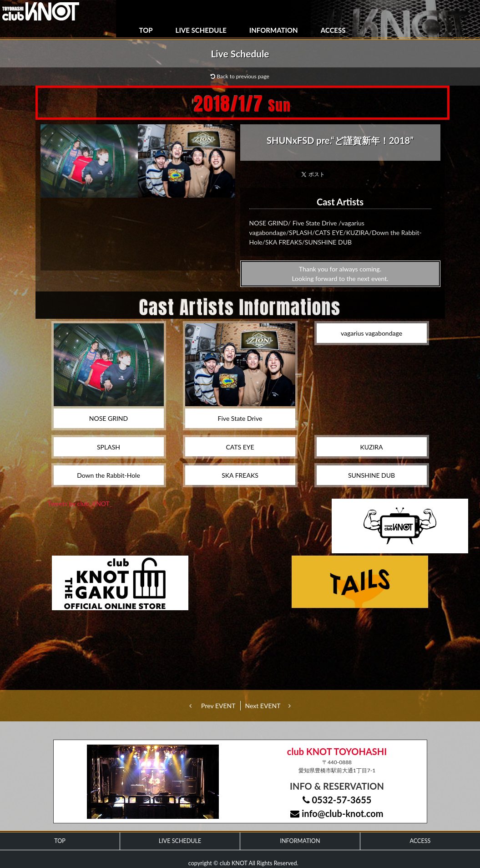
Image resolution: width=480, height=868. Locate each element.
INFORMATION (274, 30)
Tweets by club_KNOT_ (80, 503)
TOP (146, 30)
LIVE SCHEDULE (201, 30)
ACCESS (333, 30)
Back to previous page (240, 76)
